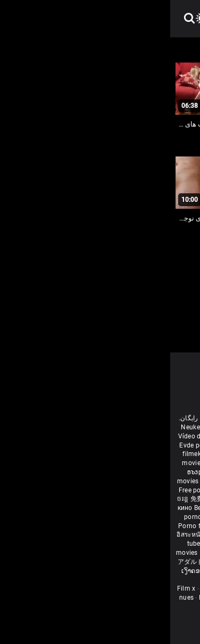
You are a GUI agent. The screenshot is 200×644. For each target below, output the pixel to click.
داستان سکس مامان (106, 445)
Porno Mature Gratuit (109, 588)
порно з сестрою (88, 499)
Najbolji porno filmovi (112, 544)
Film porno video (116, 607)
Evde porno (26, 445)
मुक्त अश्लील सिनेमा (124, 571)
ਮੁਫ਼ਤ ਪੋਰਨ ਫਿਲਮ (86, 490)
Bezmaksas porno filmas (62, 508)
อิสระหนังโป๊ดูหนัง (33, 535)
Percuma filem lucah (92, 535)
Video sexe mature (117, 598)
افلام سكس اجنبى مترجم (70, 436)
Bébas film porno (113, 579)
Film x (16, 588)
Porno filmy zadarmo (41, 526)
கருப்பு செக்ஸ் (73, 472)
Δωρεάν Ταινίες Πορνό (159, 553)
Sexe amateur (51, 588)
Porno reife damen (164, 436)
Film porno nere (127, 427)
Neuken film (29, 427)
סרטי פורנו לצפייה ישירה (157, 562)
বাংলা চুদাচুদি (49, 454)
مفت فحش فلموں (165, 490)
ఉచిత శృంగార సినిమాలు (107, 481)
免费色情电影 (41, 499)
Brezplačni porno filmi (108, 526)
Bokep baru (46, 553)
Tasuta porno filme (95, 553)
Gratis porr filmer (62, 463)
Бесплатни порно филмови (91, 517)
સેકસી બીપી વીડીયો (122, 472)
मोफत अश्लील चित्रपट (167, 481)
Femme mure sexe (57, 598)
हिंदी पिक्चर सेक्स (51, 481)
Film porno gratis (83, 562)
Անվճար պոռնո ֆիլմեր (110, 454)
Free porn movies (76, 427)
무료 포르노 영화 (167, 526)
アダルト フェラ (31, 562)
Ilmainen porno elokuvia (126, 463)
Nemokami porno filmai (138, 508)
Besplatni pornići (161, 517)
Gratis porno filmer (154, 535)
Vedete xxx (133, 499)
